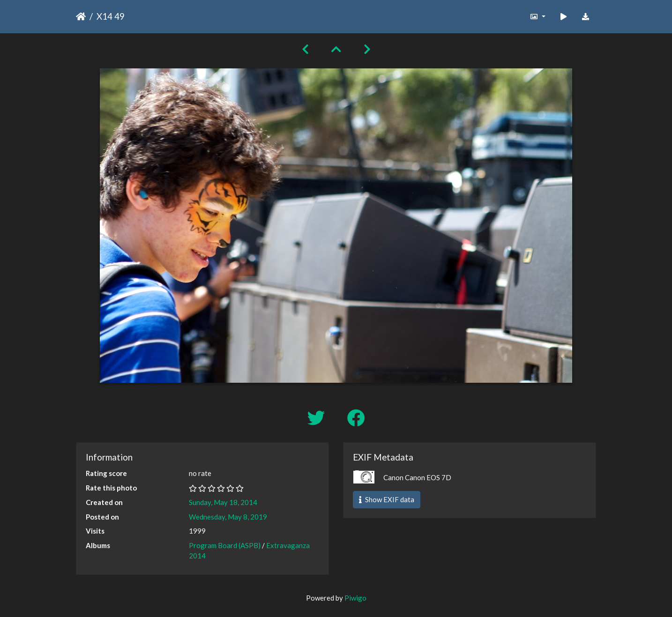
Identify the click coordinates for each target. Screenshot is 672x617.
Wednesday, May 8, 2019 (228, 517)
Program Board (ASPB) (225, 545)
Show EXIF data (387, 499)
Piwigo (355, 598)
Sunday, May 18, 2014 (223, 502)
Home (81, 16)
